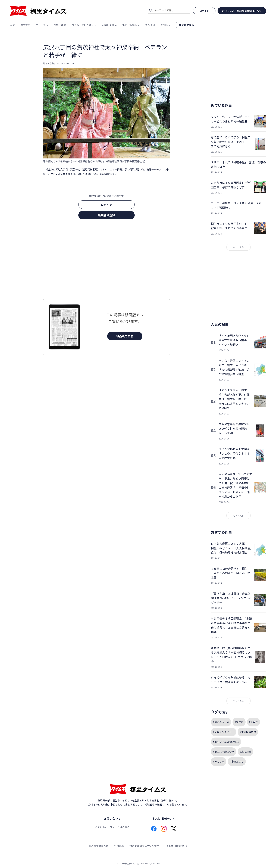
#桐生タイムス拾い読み (226, 742)
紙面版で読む (125, 336)
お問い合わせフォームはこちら (112, 827)
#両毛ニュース (221, 722)
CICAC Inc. (156, 863)
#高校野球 (245, 752)
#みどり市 (219, 761)
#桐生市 (239, 722)
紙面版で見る (187, 25)
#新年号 (253, 722)
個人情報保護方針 (99, 846)
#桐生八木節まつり (224, 752)
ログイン (106, 205)
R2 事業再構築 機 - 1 (176, 846)
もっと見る (239, 247)
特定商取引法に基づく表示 (144, 846)
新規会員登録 (106, 215)
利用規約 (119, 846)
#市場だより (237, 761)
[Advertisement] (106, 260)
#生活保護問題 (248, 732)
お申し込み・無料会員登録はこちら (242, 11)
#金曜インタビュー (224, 732)
